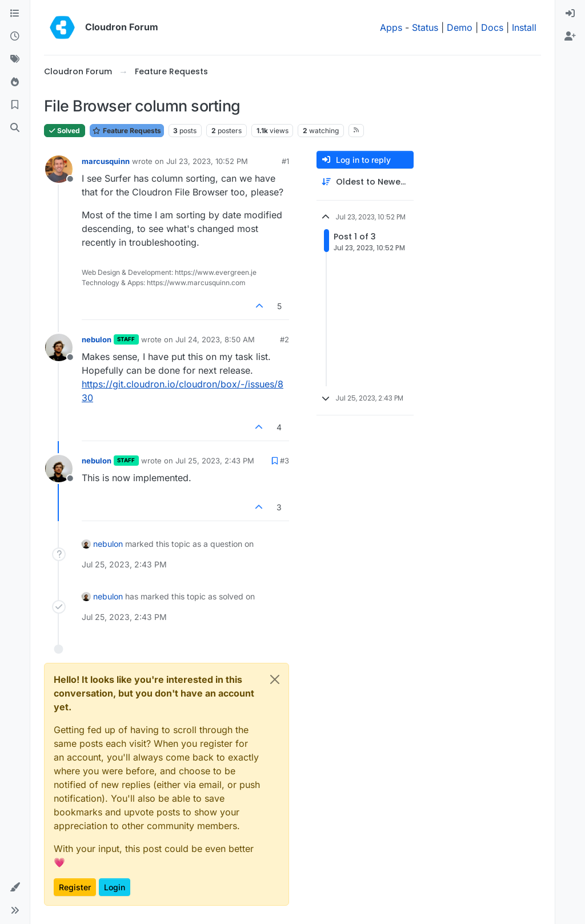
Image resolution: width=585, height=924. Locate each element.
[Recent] (15, 37)
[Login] (570, 14)
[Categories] (15, 14)
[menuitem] (570, 14)
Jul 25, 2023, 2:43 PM (215, 461)
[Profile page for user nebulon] (59, 347)
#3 (285, 461)
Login (115, 887)
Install (524, 27)
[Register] (570, 37)
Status (425, 27)
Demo (460, 27)
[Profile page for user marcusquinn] (59, 169)
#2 (285, 339)
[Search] (15, 128)
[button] (15, 887)
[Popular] (15, 82)
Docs (492, 27)
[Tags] (15, 59)
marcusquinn (106, 161)
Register (75, 887)
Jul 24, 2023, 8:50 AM (215, 339)
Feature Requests (127, 131)
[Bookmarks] (15, 105)
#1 (285, 161)
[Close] (275, 679)
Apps (391, 27)
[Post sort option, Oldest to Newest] (365, 182)
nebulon (97, 339)
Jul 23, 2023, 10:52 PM (207, 161)
